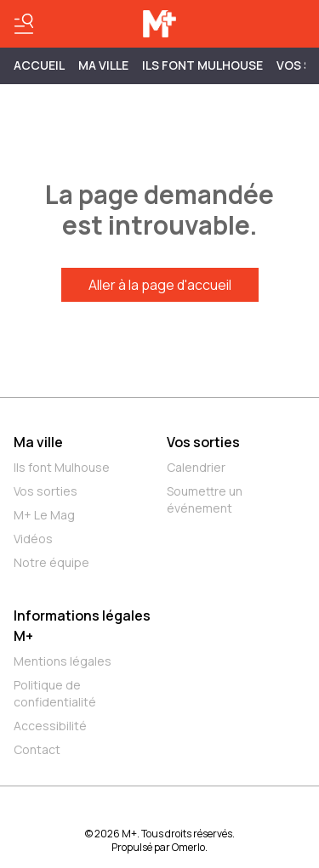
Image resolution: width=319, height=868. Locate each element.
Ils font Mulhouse (62, 467)
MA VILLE (103, 65)
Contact (37, 749)
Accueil (39, 65)
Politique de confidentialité (55, 693)
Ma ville (38, 442)
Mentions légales (63, 661)
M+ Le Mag (44, 515)
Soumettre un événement (205, 499)
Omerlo (188, 847)
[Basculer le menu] (24, 24)
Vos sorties (46, 491)
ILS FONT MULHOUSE (202, 65)
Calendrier (196, 467)
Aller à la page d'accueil (160, 285)
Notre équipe (51, 562)
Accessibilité (50, 726)
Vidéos (33, 539)
